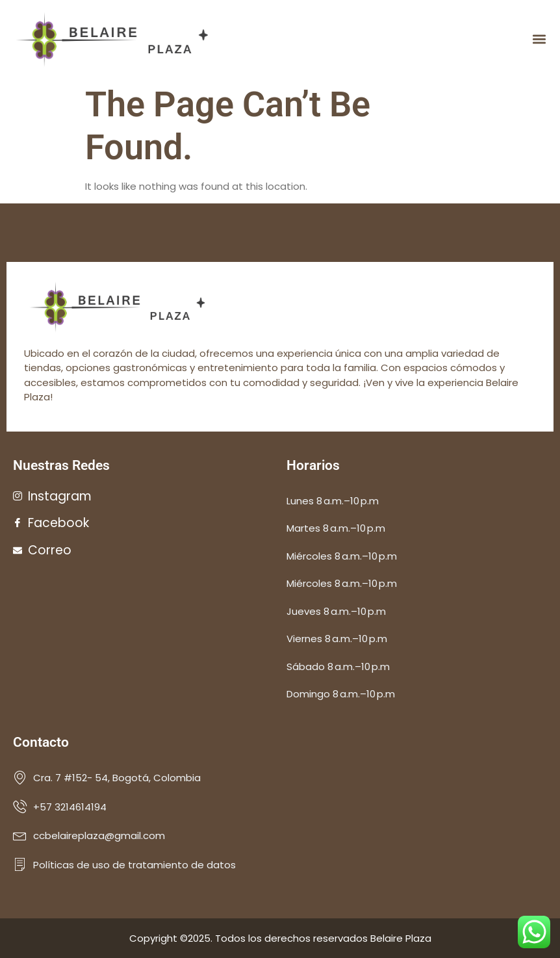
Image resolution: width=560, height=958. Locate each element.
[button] (540, 39)
